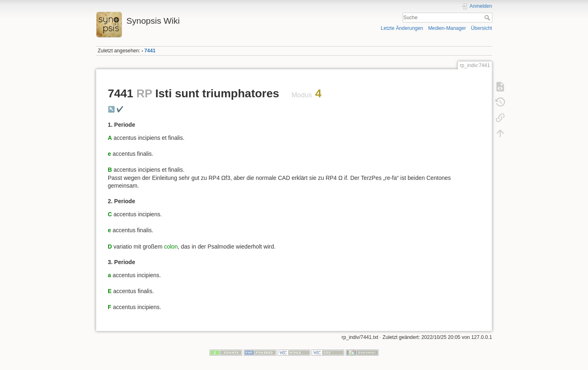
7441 (150, 51)
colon (171, 247)
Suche (488, 18)
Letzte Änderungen (402, 28)
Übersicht (481, 28)
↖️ (111, 109)
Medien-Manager (447, 28)
